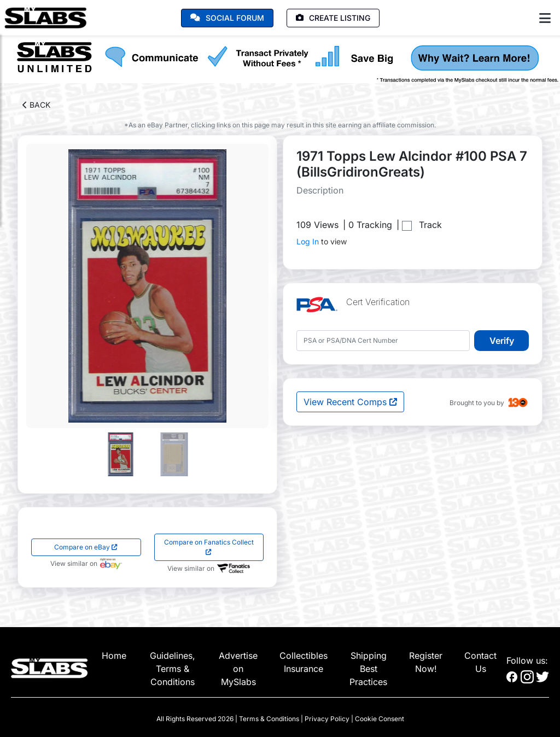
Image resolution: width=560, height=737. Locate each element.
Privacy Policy (327, 719)
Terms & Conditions (269, 719)
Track (430, 225)
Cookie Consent (380, 719)
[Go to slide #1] (121, 454)
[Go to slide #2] (174, 454)
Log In (308, 241)
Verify (502, 341)
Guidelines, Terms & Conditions (173, 669)
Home (114, 656)
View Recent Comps (350, 402)
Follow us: (527, 660)
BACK (36, 105)
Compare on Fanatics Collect (209, 547)
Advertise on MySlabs (238, 669)
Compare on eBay (86, 547)
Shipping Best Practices (368, 669)
